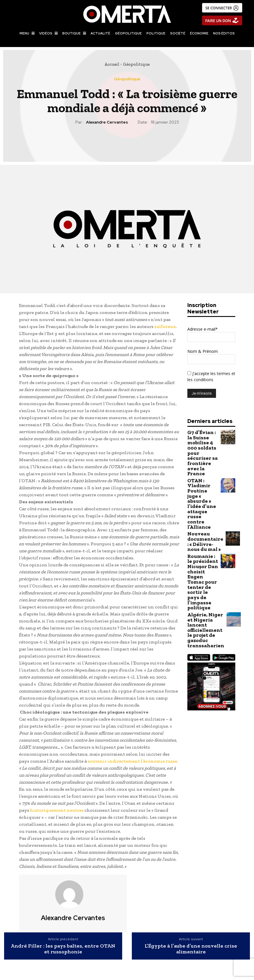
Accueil (112, 64)
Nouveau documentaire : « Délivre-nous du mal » (202, 489)
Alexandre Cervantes (107, 122)
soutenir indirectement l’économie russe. (133, 761)
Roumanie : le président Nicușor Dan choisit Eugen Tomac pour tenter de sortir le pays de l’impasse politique (201, 517)
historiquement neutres (57, 810)
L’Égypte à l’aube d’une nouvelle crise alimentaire (191, 949)
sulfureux (165, 326)
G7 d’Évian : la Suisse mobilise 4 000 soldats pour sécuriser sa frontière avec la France (202, 442)
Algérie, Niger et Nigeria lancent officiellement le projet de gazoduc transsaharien (202, 550)
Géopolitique (136, 64)
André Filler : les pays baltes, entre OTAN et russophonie (63, 949)
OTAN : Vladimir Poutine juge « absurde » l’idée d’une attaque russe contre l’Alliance (203, 468)
